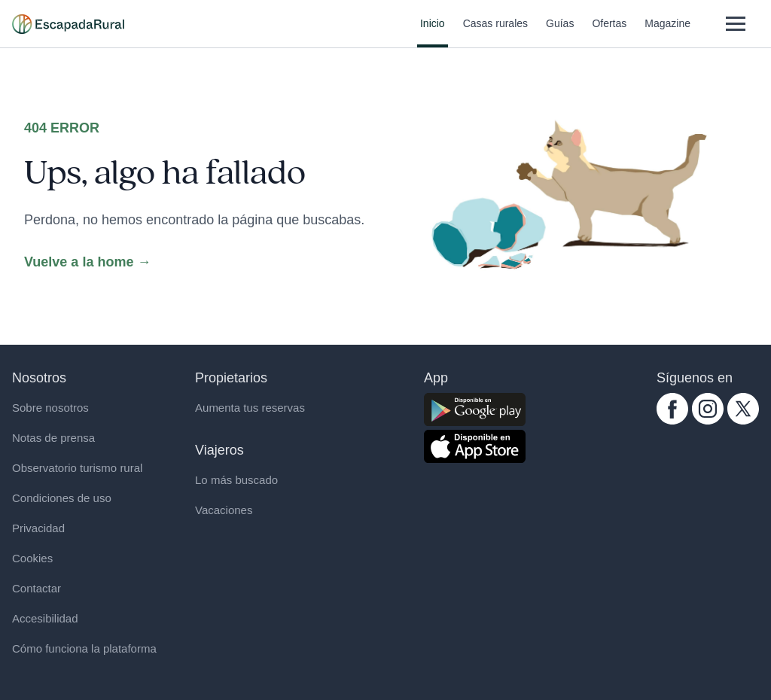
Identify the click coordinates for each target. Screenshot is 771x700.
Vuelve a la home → (87, 262)
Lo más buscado (236, 480)
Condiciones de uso (62, 498)
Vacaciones (224, 510)
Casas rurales (495, 32)
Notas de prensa (53, 438)
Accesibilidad (45, 618)
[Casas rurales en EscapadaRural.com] (68, 24)
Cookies (32, 558)
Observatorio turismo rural (77, 468)
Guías (560, 32)
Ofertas (609, 32)
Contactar (37, 588)
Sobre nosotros (50, 408)
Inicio (433, 32)
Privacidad (38, 528)
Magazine (667, 32)
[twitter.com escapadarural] (743, 409)
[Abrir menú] (735, 24)
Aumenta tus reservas (250, 408)
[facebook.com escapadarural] (672, 409)
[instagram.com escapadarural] (708, 409)
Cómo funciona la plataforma (84, 648)
